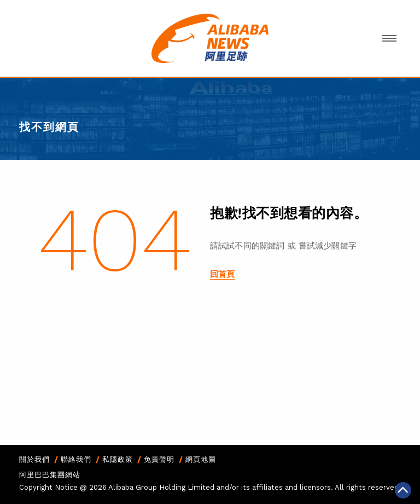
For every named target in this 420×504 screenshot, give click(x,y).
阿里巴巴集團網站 (50, 475)
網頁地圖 (201, 459)
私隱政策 (118, 459)
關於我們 (34, 459)
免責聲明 (159, 459)
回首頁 (222, 274)
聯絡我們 (76, 459)
